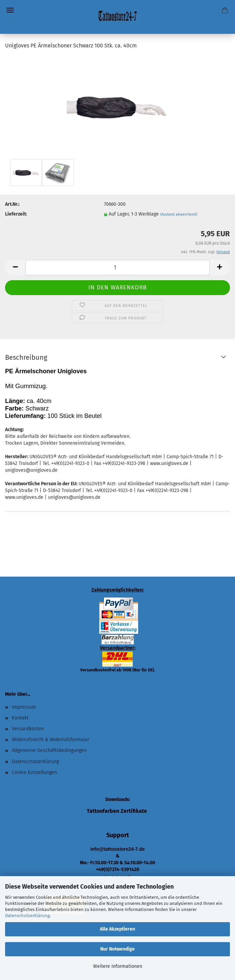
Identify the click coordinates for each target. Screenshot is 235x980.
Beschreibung (26, 357)
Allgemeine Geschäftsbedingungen (49, 750)
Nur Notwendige (117, 949)
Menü (10, 10)
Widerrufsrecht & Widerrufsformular (50, 740)
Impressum (24, 707)
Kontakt (20, 718)
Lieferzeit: (16, 214)
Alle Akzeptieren (117, 929)
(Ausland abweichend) (179, 214)
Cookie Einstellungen (34, 772)
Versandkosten (28, 729)
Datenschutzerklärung (27, 916)
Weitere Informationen (118, 966)
